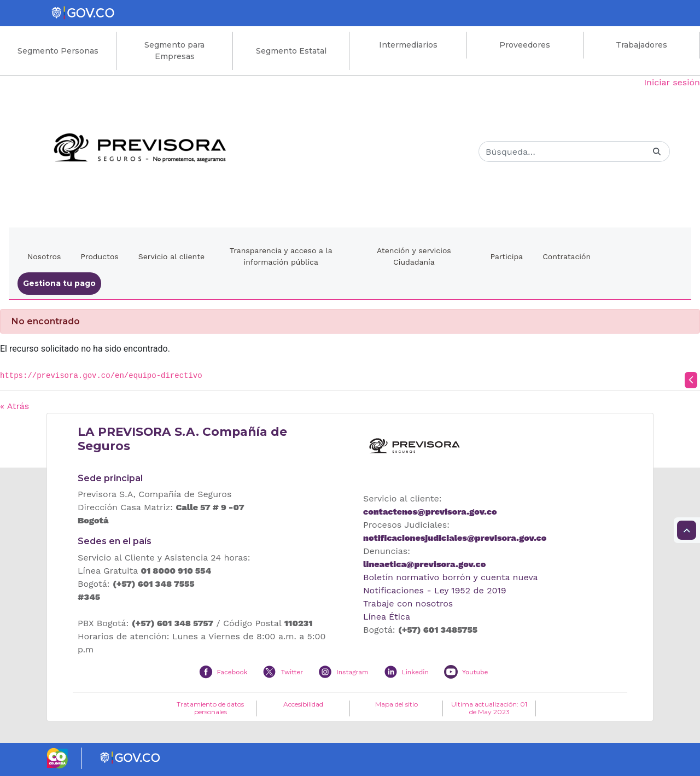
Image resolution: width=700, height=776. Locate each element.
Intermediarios (408, 45)
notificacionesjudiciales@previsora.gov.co (455, 538)
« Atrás (14, 406)
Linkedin (415, 672)
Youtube (475, 672)
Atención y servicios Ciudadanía (414, 256)
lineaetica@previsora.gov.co (424, 564)
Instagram (352, 672)
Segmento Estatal (291, 51)
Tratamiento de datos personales (210, 708)
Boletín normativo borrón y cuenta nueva (451, 577)
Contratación (567, 256)
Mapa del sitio (396, 704)
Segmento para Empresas (174, 51)
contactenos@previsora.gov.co (430, 512)
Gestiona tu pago (59, 283)
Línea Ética (387, 617)
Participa (507, 256)
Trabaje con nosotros (408, 603)
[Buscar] (561, 151)
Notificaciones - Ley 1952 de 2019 (435, 590)
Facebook (232, 672)
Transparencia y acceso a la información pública (281, 256)
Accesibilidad (303, 704)
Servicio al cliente (171, 256)
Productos (99, 256)
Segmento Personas (58, 51)
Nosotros (44, 256)
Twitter (292, 672)
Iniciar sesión (672, 82)
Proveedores (525, 45)
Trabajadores (641, 45)
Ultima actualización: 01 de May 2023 (489, 708)
